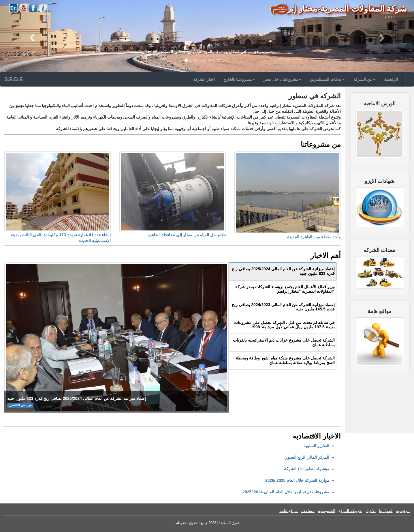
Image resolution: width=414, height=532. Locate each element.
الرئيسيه (403, 511)
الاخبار (370, 511)
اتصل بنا (386, 511)
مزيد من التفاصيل (20, 405)
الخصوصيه (327, 511)
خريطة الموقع (350, 511)
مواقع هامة (289, 511)
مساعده (308, 511)
